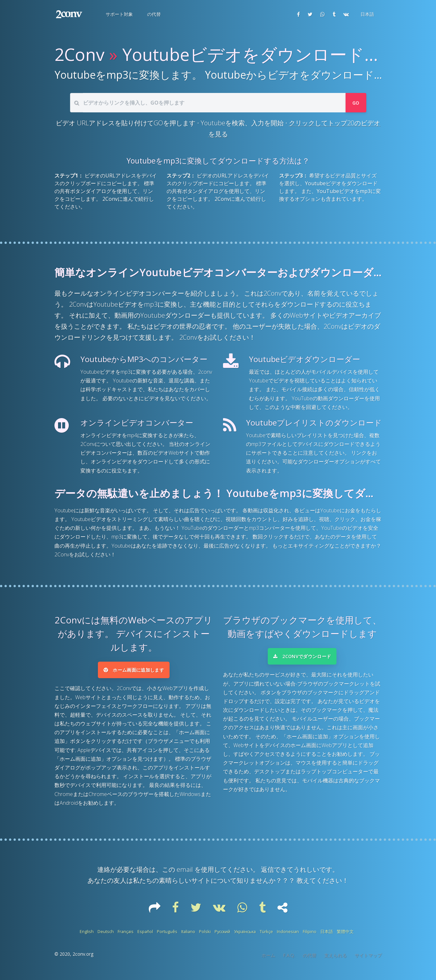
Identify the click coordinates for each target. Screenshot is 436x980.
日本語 (327, 936)
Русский (222, 936)
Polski (205, 936)
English (87, 936)
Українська (245, 936)
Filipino (310, 936)
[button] (119, 14)
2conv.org (83, 958)
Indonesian (288, 936)
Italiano (188, 936)
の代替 (310, 960)
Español (145, 936)
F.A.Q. (289, 960)
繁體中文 (345, 936)
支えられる (336, 960)
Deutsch (106, 936)
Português (167, 936)
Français (126, 936)
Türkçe (266, 936)
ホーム (268, 960)
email (185, 874)
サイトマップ (368, 960)
